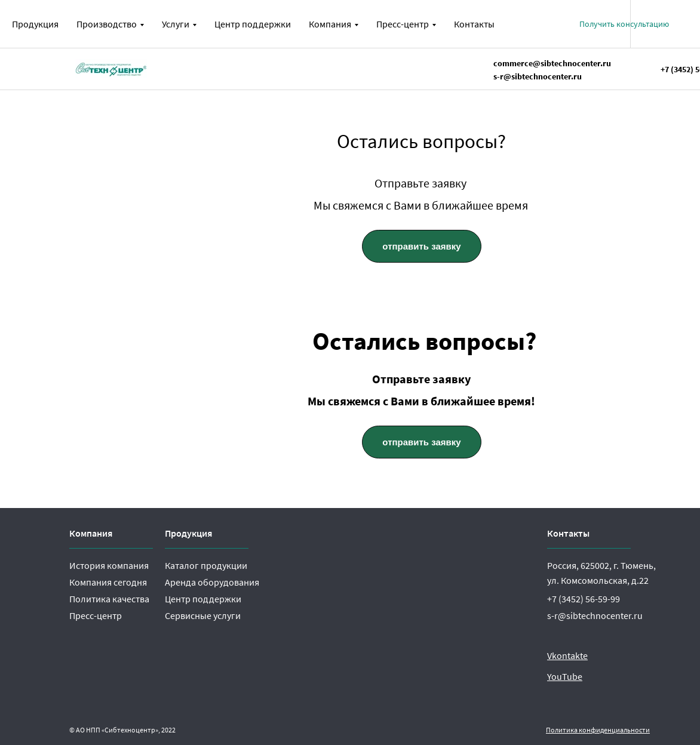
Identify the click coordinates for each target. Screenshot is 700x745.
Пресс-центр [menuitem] (403, 24)
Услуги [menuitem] (176, 24)
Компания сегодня (108, 582)
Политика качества (109, 599)
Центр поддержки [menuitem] (253, 24)
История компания (109, 565)
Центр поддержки (203, 599)
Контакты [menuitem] (474, 24)
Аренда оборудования (212, 582)
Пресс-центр (96, 615)
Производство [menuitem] (107, 24)
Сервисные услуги (203, 615)
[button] (624, 24)
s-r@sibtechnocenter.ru (595, 615)
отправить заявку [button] (421, 246)
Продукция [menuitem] (35, 24)
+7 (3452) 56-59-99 (584, 599)
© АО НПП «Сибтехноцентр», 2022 (122, 730)
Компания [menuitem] (330, 24)
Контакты (568, 533)
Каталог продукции (206, 565)
